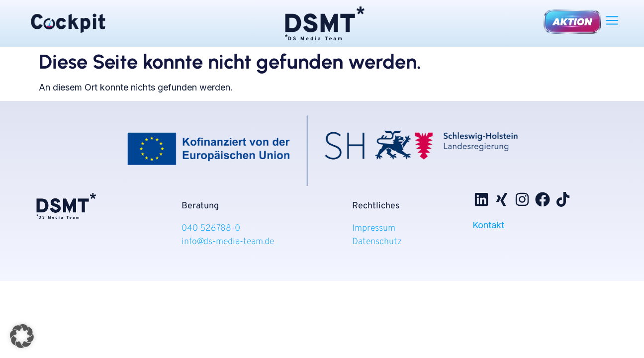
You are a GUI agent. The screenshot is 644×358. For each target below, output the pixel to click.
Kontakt (488, 225)
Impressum (374, 228)
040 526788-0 (212, 228)
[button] (612, 20)
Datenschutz (377, 242)
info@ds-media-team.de (228, 242)
